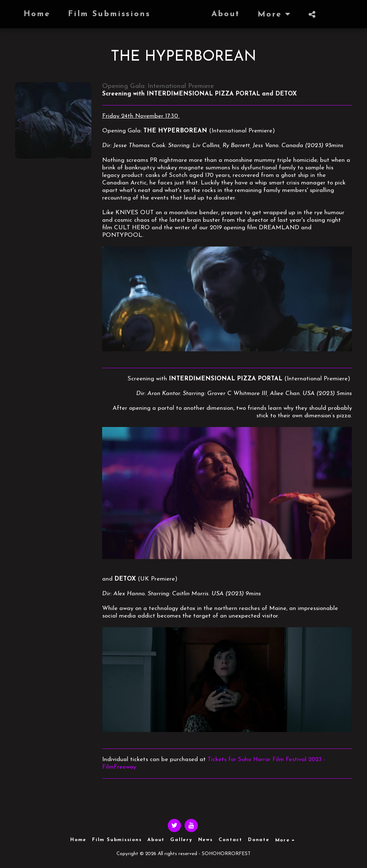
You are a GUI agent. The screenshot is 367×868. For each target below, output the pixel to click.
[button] (281, 14)
